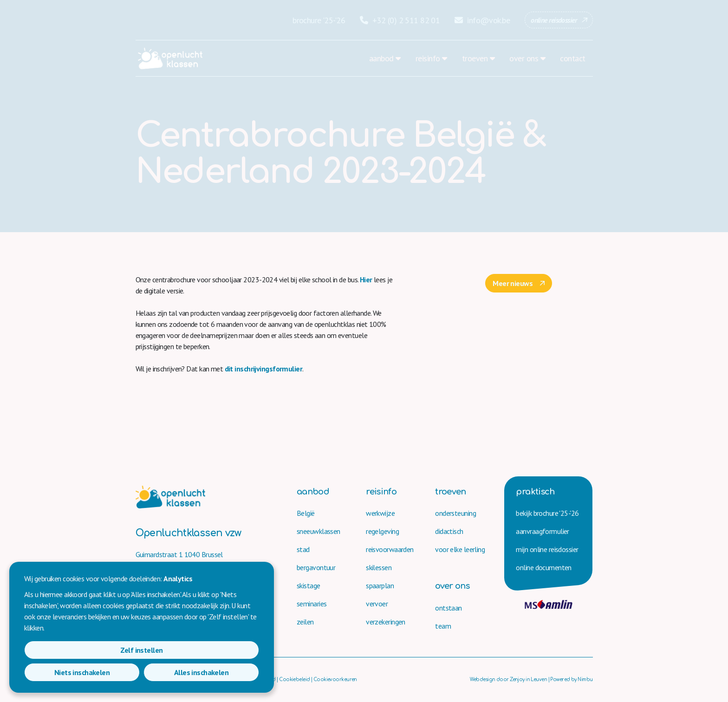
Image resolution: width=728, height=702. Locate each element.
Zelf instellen (62, 672)
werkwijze (380, 513)
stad (303, 549)
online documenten (543, 567)
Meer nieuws (513, 283)
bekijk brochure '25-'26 (547, 513)
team (443, 626)
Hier (367, 279)
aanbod (381, 58)
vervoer (377, 604)
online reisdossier (554, 20)
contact (572, 58)
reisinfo (428, 58)
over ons (524, 58)
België (306, 513)
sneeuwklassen (318, 531)
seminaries (312, 604)
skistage (309, 585)
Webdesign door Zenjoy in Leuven (508, 679)
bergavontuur (316, 567)
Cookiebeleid (294, 679)
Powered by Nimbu (571, 679)
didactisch (449, 531)
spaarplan (380, 585)
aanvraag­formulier (542, 531)
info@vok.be (482, 20)
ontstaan (448, 608)
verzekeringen (386, 622)
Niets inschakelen (141, 672)
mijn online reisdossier (547, 549)
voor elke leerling (460, 549)
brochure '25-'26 (319, 20)
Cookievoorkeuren (335, 679)
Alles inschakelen (221, 672)
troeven (475, 58)
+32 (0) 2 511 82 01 (400, 20)
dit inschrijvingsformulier (263, 369)
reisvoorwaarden (390, 549)
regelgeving (382, 531)
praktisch (535, 492)
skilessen (379, 567)
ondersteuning (455, 513)
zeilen (305, 622)
